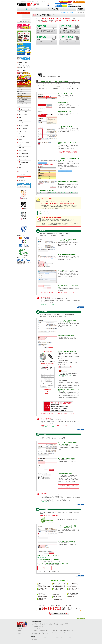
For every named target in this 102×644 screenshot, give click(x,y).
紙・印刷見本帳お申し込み (24, 66)
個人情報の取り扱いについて (59, 587)
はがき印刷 (41, 600)
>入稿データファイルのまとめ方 (47, 304)
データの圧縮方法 (20, 101)
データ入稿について (73, 587)
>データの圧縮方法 (42, 557)
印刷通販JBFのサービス (44, 632)
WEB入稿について (21, 88)
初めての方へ (30, 9)
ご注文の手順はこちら (44, 212)
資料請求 (19, 635)
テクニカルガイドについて (22, 103)
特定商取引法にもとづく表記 (59, 585)
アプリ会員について (54, 631)
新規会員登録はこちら (43, 585)
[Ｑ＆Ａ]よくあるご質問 (58, 588)
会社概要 (19, 630)
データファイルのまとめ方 (22, 99)
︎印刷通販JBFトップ (21, 629)
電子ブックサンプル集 (35, 634)
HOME (21, 9)
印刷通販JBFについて (35, 638)
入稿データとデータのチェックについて (47, 214)
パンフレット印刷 (42, 598)
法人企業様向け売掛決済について (67, 631)
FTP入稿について (20, 92)
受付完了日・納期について (44, 588)
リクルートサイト (35, 640)
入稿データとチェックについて (23, 97)
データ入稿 (47, 9)
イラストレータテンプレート (74, 585)
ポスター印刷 (56, 595)
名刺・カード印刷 (57, 596)
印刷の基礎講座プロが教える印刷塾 (57, 632)
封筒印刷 (55, 598)
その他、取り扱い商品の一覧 (37, 626)
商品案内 (38, 9)
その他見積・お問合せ (81, 9)
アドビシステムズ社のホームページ (66, 376)
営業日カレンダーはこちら (24, 68)
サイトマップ (45, 634)
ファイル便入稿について (22, 94)
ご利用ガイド (64, 9)
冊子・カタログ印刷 (42, 597)
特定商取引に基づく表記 (60, 638)
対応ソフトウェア (72, 590)
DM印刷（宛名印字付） (59, 625)
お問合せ (19, 633)
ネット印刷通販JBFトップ (64, 12)
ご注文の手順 (20, 96)
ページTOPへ (81, 619)
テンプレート (55, 9)
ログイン (19, 632)
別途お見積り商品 (22, 181)
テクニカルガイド (72, 9)
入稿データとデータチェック (74, 588)
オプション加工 (22, 174)
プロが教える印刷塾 (73, 595)
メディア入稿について (21, 90)
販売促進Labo (71, 597)
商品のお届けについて (43, 590)
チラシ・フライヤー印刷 (43, 595)
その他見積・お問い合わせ (59, 590)
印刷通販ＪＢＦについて (59, 583)
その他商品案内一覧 (57, 600)
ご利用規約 (70, 638)
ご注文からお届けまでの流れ (44, 587)
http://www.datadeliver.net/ (61, 518)
